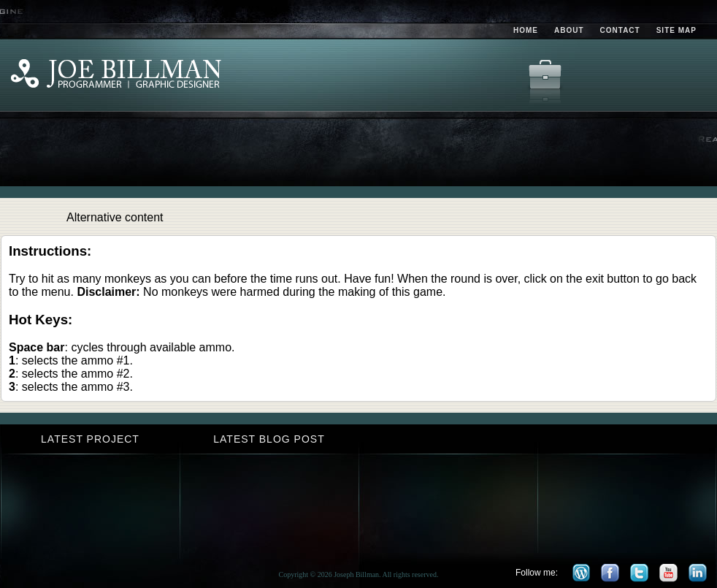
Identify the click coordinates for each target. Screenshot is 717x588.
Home (526, 30)
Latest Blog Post (269, 439)
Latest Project (90, 439)
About (569, 30)
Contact (620, 30)
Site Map (676, 30)
